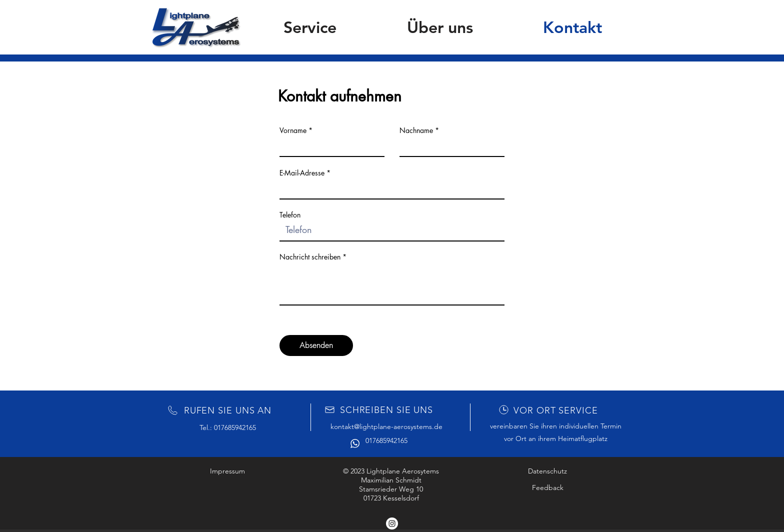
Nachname (416, 130)
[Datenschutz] (547, 471)
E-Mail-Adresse (302, 173)
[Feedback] (547, 487)
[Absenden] (316, 345)
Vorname (293, 130)
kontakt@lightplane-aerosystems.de (386, 426)
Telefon (290, 215)
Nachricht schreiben (310, 257)
